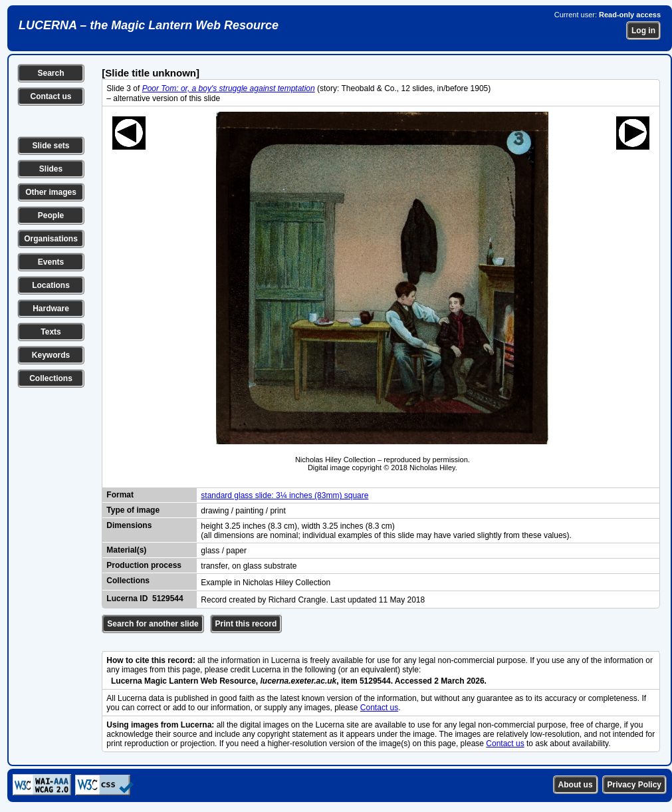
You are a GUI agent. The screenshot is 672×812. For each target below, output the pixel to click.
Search (51, 73)
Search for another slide (153, 624)
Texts (51, 332)
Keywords (51, 355)
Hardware (51, 309)
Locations (51, 285)
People (51, 215)
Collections (51, 378)
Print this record (246, 624)
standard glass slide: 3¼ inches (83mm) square (284, 495)
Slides (51, 169)
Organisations (51, 239)
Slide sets (51, 146)
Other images (51, 192)
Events (51, 262)
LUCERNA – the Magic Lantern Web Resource (149, 25)
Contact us (51, 96)
